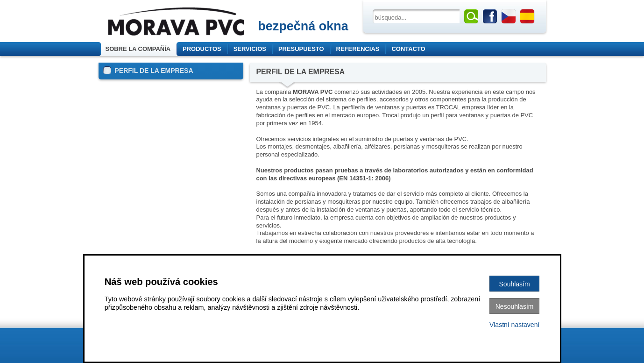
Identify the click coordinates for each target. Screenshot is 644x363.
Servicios (250, 49)
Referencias (358, 49)
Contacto (408, 49)
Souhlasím (515, 284)
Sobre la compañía (139, 49)
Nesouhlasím (515, 306)
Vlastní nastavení (514, 325)
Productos (205, 49)
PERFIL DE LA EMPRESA (148, 70)
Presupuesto (301, 49)
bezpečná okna (303, 26)
